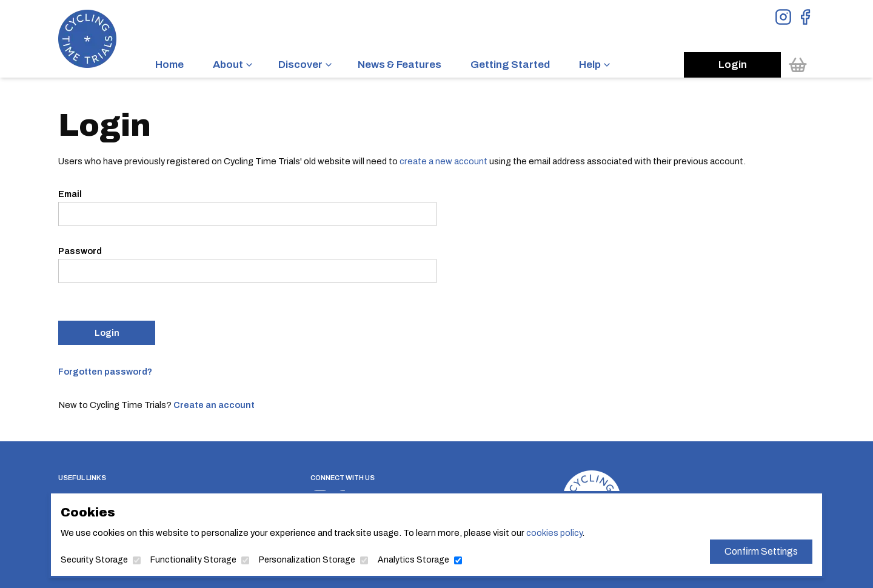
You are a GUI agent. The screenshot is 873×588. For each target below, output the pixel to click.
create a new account (443, 161)
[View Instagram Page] (783, 17)
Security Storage (94, 560)
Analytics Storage (413, 560)
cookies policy (554, 533)
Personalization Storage (307, 560)
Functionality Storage (193, 560)
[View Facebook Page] (805, 17)
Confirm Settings (761, 551)
